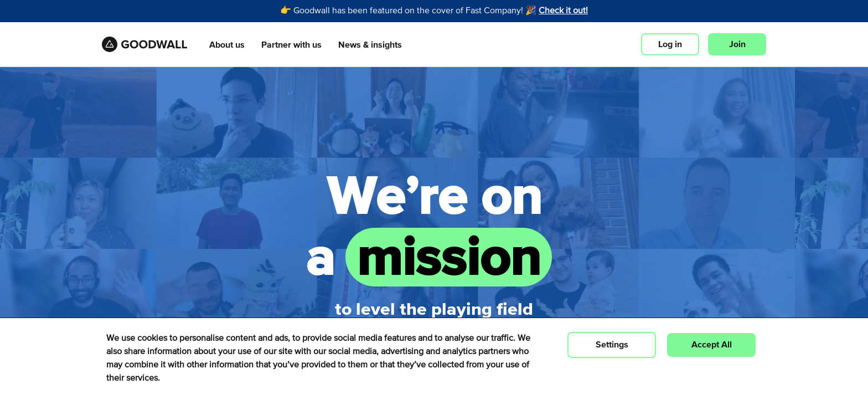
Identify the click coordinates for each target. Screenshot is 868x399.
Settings (612, 345)
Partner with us (291, 45)
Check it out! (563, 11)
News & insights (370, 45)
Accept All (712, 345)
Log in (670, 44)
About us (227, 45)
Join (737, 44)
